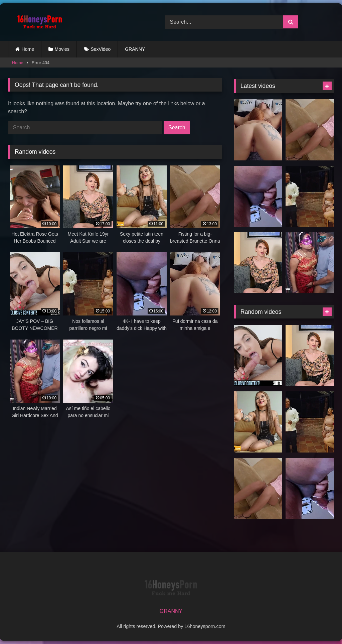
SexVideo (101, 49)
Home (28, 49)
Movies (62, 49)
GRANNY (135, 49)
